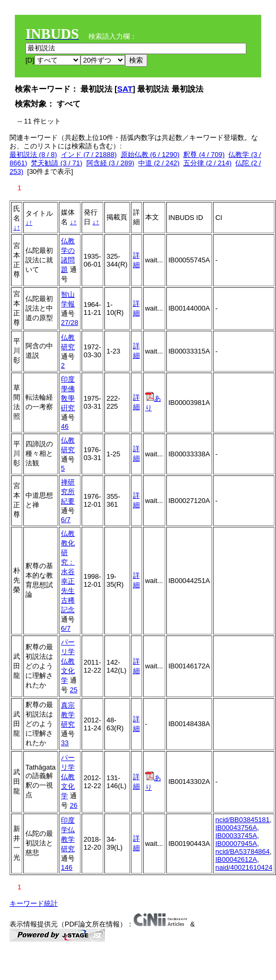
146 (67, 867)
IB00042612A (236, 859)
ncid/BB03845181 (242, 820)
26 (74, 805)
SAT (125, 89)
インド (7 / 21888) (89, 154)
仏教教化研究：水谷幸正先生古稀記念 (68, 572)
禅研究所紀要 (68, 492)
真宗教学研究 (68, 715)
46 (65, 426)
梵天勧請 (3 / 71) (56, 163)
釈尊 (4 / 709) (204, 154)
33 (65, 743)
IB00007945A (236, 844)
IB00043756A (236, 828)
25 (74, 690)
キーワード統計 (34, 903)
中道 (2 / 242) (159, 163)
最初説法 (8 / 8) (33, 154)
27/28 (70, 323)
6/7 (66, 520)
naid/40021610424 (244, 867)
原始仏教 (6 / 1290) (150, 154)
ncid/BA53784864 (242, 851)
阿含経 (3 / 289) (110, 163)
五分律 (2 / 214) (207, 163)
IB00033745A (236, 836)
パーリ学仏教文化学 (68, 661)
